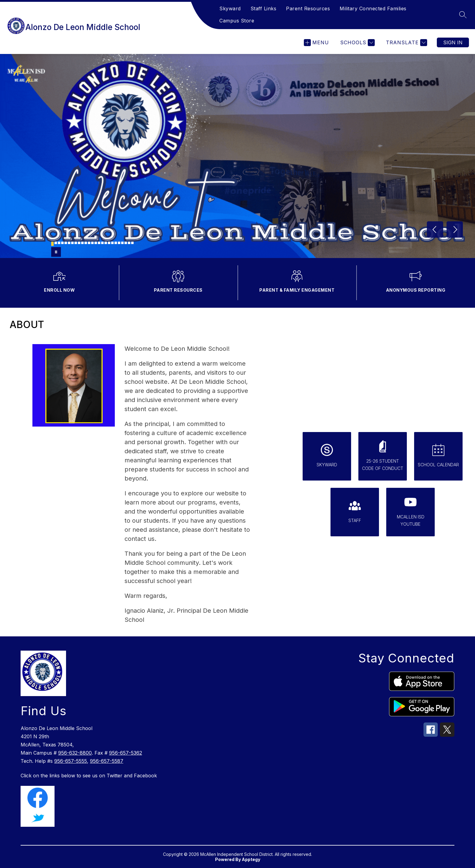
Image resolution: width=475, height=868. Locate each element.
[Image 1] (52, 244)
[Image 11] (86, 243)
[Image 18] (109, 243)
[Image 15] (99, 243)
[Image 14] (96, 243)
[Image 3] (59, 243)
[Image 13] (92, 243)
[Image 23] (126, 243)
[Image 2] (56, 243)
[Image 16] (102, 243)
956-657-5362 (126, 753)
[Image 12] (89, 243)
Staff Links (264, 8)
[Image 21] (119, 243)
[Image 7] (72, 243)
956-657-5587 (107, 761)
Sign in (453, 42)
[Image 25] (132, 243)
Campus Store (237, 21)
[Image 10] (82, 243)
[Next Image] (455, 230)
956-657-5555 (71, 761)
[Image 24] (129, 243)
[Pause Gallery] (56, 252)
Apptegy (251, 859)
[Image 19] (112, 243)
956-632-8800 (75, 753)
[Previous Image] (435, 230)
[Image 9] (79, 243)
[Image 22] (122, 243)
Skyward (230, 8)
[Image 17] (106, 243)
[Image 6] (69, 243)
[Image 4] (62, 243)
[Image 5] (66, 243)
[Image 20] (116, 243)
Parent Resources (308, 8)
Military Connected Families (373, 8)
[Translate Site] (406, 43)
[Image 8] (76, 243)
